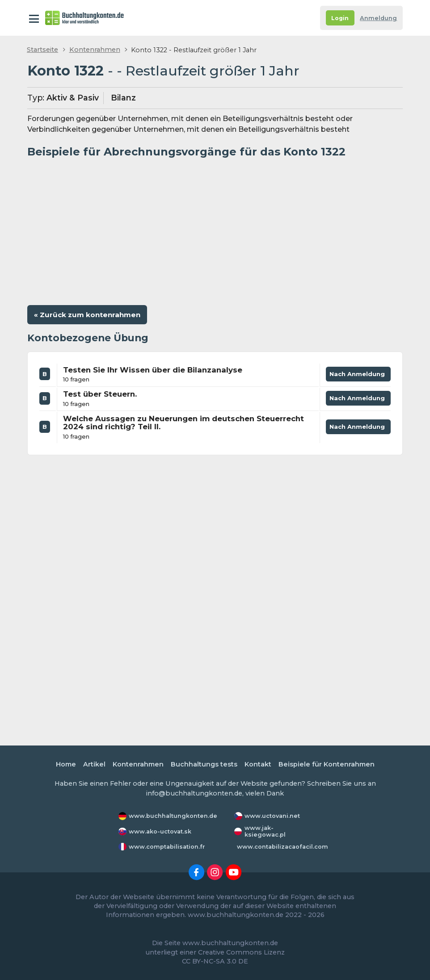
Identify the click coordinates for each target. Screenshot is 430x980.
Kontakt (258, 764)
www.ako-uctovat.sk (160, 831)
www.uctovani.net (272, 816)
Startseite (42, 50)
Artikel (94, 764)
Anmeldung (378, 18)
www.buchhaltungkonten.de (173, 816)
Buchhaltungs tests (204, 764)
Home (66, 764)
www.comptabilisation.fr (167, 847)
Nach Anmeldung (358, 376)
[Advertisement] (215, 228)
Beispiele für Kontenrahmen (327, 764)
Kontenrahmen (95, 50)
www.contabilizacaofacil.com (282, 847)
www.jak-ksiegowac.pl (265, 831)
